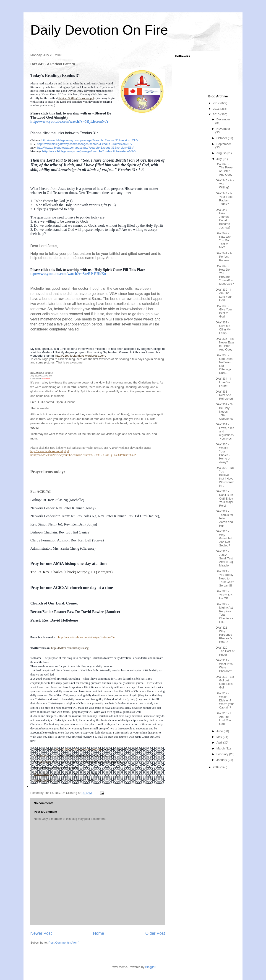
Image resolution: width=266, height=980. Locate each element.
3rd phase (45, 755)
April (220, 743)
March (221, 748)
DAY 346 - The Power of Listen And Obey (224, 169)
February (223, 754)
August (222, 153)
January (222, 760)
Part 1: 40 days (43, 780)
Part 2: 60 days (43, 774)
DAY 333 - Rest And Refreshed (224, 395)
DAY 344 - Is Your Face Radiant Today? (224, 199)
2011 (217, 109)
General (46, 379)
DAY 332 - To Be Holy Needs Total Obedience (224, 411)
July (220, 159)
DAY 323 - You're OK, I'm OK (224, 595)
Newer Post (41, 933)
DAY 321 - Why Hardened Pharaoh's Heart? (224, 635)
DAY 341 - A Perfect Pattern (224, 257)
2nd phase (45, 762)
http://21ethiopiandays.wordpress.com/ (81, 356)
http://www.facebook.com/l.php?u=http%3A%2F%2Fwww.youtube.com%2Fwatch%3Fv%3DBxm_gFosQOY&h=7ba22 (83, 453)
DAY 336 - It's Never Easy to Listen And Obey (225, 344)
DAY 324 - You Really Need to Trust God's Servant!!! (225, 578)
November (223, 129)
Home (99, 933)
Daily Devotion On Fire (99, 30)
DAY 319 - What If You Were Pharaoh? (225, 666)
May (220, 737)
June (220, 731)
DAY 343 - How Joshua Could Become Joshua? (223, 219)
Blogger (150, 967)
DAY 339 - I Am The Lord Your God (224, 295)
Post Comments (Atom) (64, 943)
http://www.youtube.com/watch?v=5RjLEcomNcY (69, 121)
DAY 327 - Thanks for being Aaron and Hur (224, 518)
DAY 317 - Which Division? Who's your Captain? (225, 700)
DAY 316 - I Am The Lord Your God (224, 718)
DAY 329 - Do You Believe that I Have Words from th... (225, 477)
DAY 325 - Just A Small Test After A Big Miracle (224, 558)
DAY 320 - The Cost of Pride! (225, 651)
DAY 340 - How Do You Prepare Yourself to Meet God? (225, 275)
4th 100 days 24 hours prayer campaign (79, 749)
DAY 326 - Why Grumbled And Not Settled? (224, 538)
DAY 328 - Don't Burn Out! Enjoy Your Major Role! (224, 498)
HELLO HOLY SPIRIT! (42, 373)
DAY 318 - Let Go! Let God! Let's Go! (225, 682)
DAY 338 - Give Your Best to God (224, 311)
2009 (217, 767)
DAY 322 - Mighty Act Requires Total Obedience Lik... (224, 613)
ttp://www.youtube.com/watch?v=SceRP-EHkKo (68, 274)
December (223, 119)
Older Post (155, 933)
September (224, 144)
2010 (217, 114)
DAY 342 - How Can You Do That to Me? (223, 240)
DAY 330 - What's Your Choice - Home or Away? (223, 453)
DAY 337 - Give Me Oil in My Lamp (223, 328)
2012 (217, 103)
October (222, 138)
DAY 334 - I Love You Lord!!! (223, 382)
